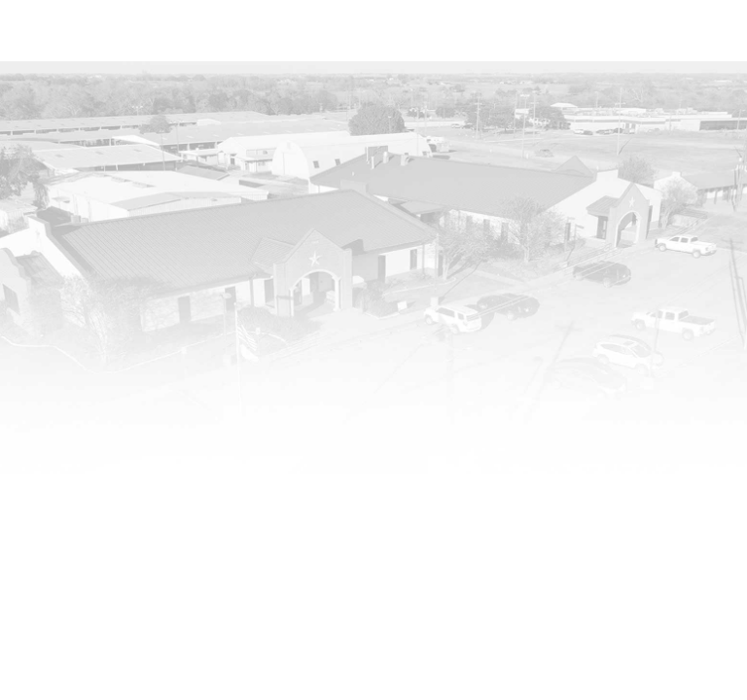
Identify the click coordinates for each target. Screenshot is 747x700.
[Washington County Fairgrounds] (82, 48)
